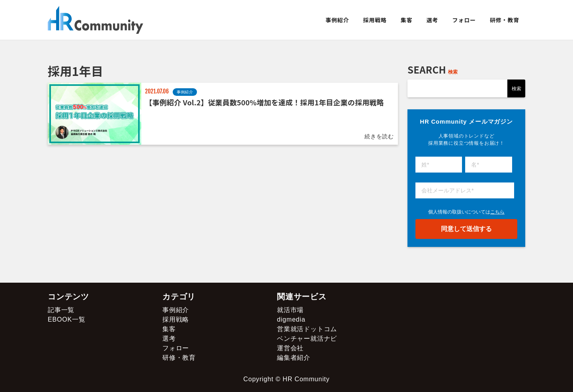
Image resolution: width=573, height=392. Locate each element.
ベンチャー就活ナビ (307, 339)
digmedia (291, 319)
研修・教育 (505, 20)
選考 (433, 20)
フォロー (464, 20)
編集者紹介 (294, 358)
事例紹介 (337, 20)
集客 (407, 20)
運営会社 (290, 348)
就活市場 (290, 310)
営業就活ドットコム (307, 329)
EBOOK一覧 (67, 319)
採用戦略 (375, 20)
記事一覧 (61, 310)
